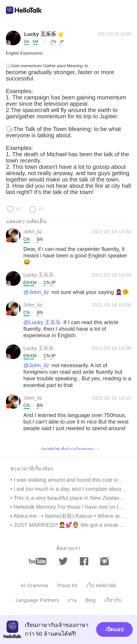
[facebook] (84, 561)
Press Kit (67, 585)
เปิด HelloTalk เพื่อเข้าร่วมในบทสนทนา (68, 449)
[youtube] (37, 561)
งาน (72, 600)
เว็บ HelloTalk (101, 585)
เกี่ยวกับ (113, 600)
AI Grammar (34, 585)
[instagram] (104, 561)
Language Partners (37, 600)
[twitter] (63, 561)
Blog (90, 600)
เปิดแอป (114, 629)
